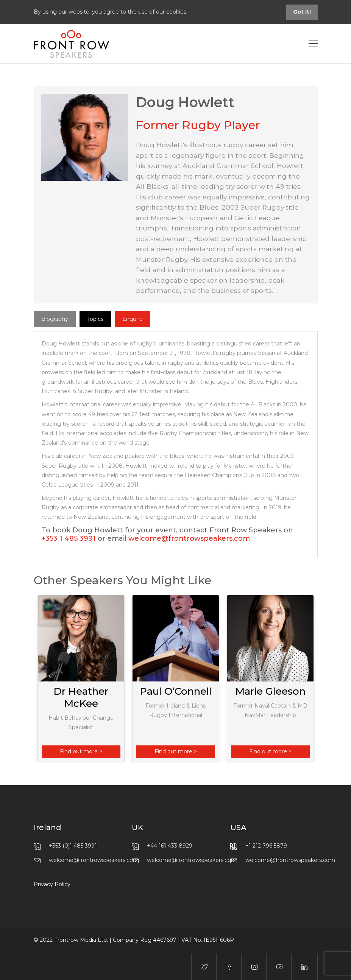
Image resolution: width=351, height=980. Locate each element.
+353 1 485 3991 (69, 538)
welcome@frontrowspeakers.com (189, 538)
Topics (95, 319)
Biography (55, 319)
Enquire (133, 319)
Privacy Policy (52, 884)
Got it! (302, 12)
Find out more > (81, 751)
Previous (37, 678)
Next (314, 678)
